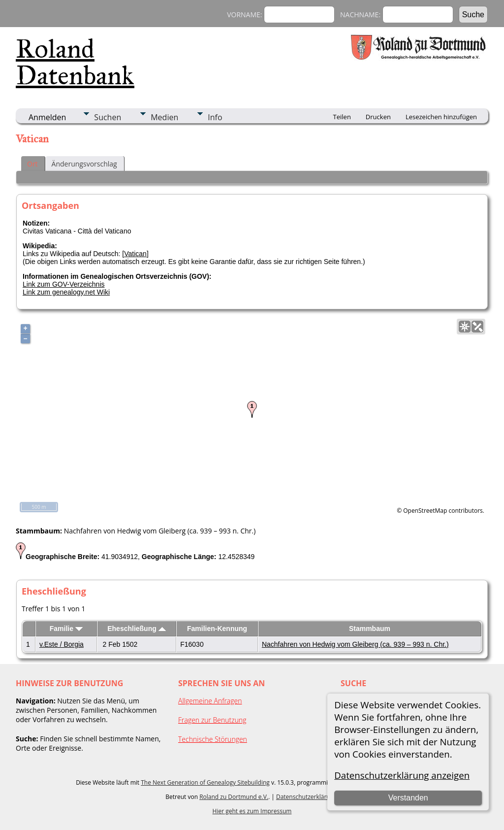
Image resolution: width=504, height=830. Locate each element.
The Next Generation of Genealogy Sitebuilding (205, 782)
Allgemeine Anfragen (210, 701)
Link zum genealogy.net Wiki (66, 292)
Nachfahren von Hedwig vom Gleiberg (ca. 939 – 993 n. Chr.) (355, 644)
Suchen (108, 117)
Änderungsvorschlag (84, 164)
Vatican (135, 254)
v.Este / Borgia (62, 644)
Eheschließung (136, 629)
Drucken (378, 117)
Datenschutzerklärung (307, 797)
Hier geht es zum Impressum (252, 811)
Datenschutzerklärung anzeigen (402, 775)
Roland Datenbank (75, 62)
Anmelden (47, 117)
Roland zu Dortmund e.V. (234, 797)
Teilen (342, 117)
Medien (164, 117)
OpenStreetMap (425, 511)
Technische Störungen (213, 739)
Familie (66, 629)
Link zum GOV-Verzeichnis (64, 284)
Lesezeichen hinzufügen (441, 117)
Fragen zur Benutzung (212, 720)
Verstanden (408, 798)
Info (215, 117)
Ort (32, 164)
